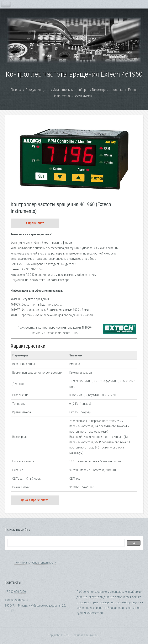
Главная (16, 90)
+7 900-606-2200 (15, 592)
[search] (66, 543)
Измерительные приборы (70, 90)
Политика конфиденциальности (35, 562)
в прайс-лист (35, 223)
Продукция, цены (37, 90)
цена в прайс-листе (35, 500)
